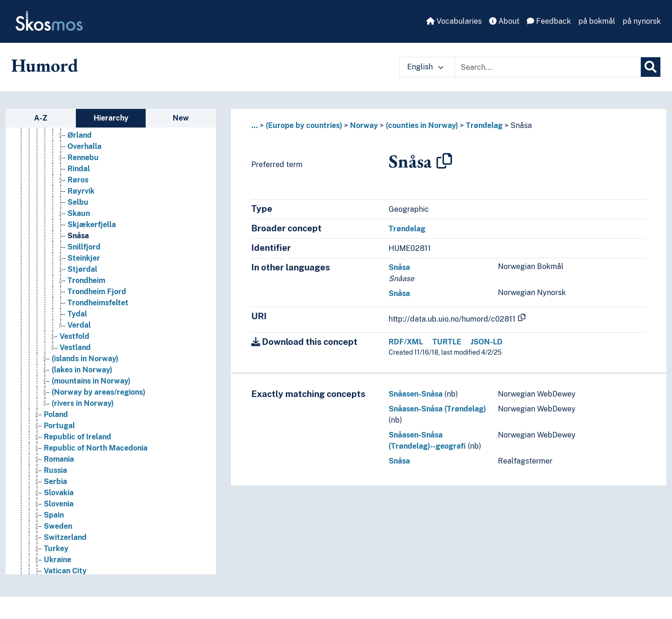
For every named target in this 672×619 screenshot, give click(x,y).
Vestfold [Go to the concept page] (74, 376)
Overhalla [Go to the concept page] (84, 186)
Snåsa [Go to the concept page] (78, 275)
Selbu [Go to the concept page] (78, 242)
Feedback (549, 21)
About (504, 21)
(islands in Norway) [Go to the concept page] (85, 398)
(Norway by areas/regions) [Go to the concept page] (98, 432)
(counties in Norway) (422, 125)
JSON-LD (487, 342)
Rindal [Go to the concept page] (79, 208)
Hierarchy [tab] (111, 118)
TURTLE (447, 342)
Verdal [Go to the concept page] (79, 365)
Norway (364, 125)
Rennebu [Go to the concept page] (83, 197)
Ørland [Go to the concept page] (80, 175)
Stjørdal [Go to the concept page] (82, 309)
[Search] (651, 67)
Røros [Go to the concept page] (78, 219)
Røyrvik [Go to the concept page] (81, 231)
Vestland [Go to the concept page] (75, 387)
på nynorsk (642, 21)
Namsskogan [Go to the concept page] (90, 141)
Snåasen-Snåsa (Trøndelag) (437, 409)
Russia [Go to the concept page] (55, 510)
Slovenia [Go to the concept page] (59, 543)
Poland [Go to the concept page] (56, 454)
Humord (45, 65)
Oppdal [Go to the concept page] (81, 152)
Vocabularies (454, 21)
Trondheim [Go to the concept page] (86, 320)
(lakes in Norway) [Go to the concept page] (82, 409)
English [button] (425, 67)
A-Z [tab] (41, 118)
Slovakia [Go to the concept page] (59, 532)
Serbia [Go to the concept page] (55, 521)
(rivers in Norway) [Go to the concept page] (83, 443)
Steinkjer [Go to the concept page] (84, 298)
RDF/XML (406, 342)
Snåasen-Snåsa (416, 394)
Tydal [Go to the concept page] (77, 353)
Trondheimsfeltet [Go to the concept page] (98, 342)
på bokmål (597, 21)
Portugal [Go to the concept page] (59, 465)
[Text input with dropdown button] (548, 67)
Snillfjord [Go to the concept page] (84, 286)
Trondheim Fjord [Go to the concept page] (97, 331)
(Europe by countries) (304, 125)
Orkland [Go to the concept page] (82, 164)
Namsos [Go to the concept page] (82, 130)
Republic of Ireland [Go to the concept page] (77, 476)
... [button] (255, 125)
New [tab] (181, 118)
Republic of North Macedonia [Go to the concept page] (96, 488)
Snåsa (521, 125)
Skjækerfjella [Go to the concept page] (92, 264)
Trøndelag (484, 125)
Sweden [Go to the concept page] (58, 566)
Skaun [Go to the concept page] (79, 253)
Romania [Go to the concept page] (59, 499)
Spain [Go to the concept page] (54, 555)
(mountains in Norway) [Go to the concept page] (91, 421)
